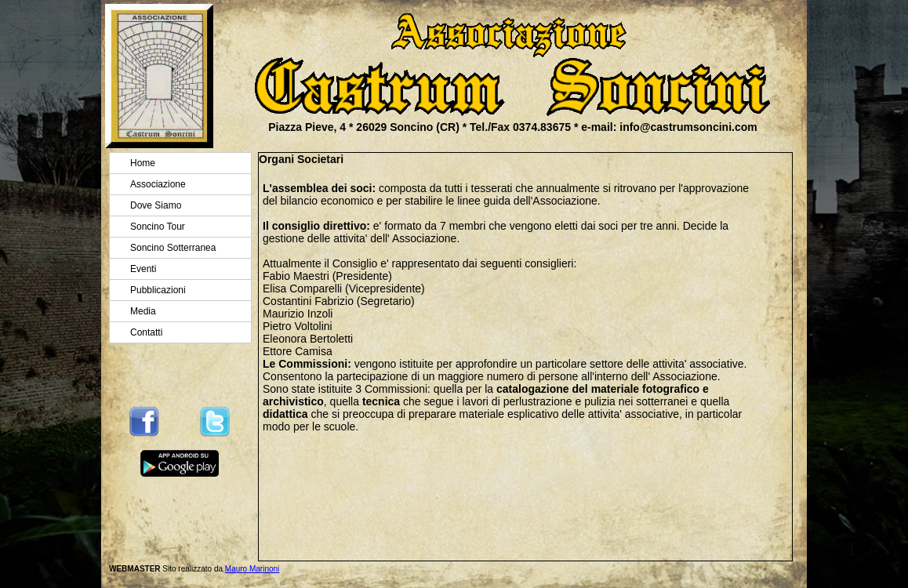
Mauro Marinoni (252, 569)
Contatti (146, 332)
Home (143, 163)
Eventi (143, 269)
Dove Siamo (156, 205)
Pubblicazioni (158, 290)
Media (143, 311)
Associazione (158, 184)
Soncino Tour (158, 227)
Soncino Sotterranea (173, 248)
